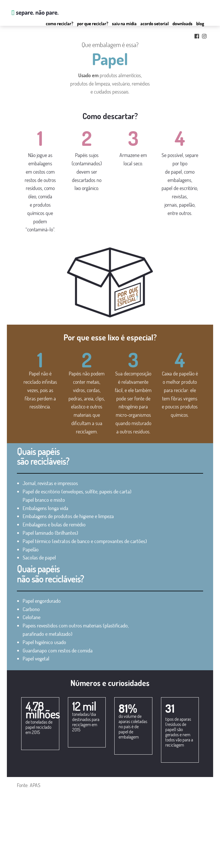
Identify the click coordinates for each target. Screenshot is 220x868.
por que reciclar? (24, 849)
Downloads (182, 24)
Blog (200, 24)
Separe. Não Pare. (34, 13)
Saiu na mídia (124, 24)
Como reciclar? (60, 24)
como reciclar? (22, 842)
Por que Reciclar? (93, 24)
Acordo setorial (155, 24)
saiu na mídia (21, 856)
